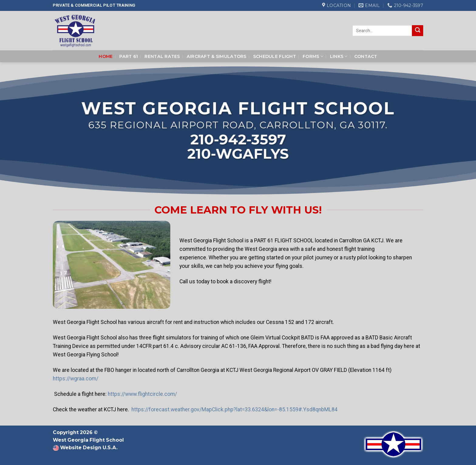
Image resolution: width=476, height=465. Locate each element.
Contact (366, 56)
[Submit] (418, 31)
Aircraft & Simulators (217, 56)
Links (339, 56)
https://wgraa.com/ (76, 379)
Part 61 (129, 56)
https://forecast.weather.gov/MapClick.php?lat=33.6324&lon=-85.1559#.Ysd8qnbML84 (235, 410)
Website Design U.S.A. (88, 448)
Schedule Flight (275, 56)
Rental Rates (162, 56)
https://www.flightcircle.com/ (142, 394)
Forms (313, 56)
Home (106, 56)
